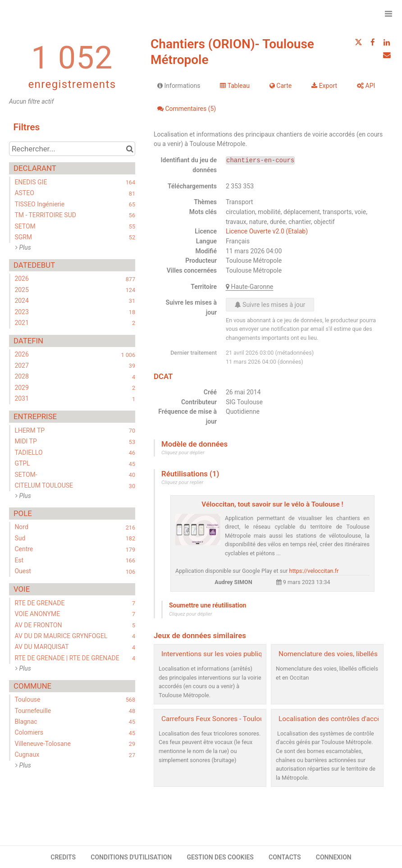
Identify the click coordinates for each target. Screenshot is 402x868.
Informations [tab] (179, 86)
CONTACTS (285, 857)
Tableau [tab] (235, 86)
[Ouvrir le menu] (388, 14)
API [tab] (366, 86)
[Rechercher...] (72, 149)
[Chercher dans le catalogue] (130, 149)
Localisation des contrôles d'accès (331, 719)
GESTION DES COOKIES (220, 857)
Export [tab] (324, 86)
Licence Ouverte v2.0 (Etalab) (267, 231)
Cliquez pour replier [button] (182, 482)
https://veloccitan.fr (314, 571)
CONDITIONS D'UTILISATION (131, 857)
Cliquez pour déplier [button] (183, 453)
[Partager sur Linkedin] (387, 42)
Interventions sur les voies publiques (217, 654)
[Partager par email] (387, 55)
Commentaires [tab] (187, 109)
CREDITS (63, 857)
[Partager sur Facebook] (373, 42)
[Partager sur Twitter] (358, 42)
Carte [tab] (281, 86)
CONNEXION (334, 857)
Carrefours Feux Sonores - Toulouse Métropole (233, 719)
